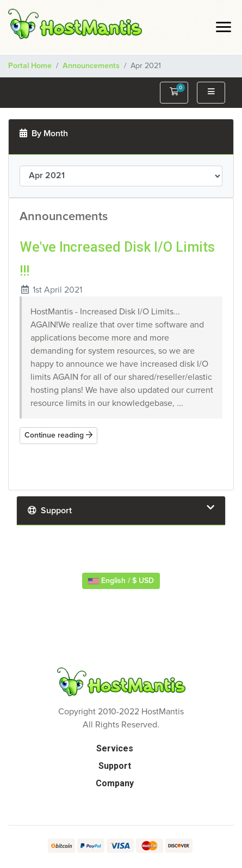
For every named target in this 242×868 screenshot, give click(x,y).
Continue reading (58, 435)
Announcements (91, 66)
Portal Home (30, 66)
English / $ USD (121, 581)
